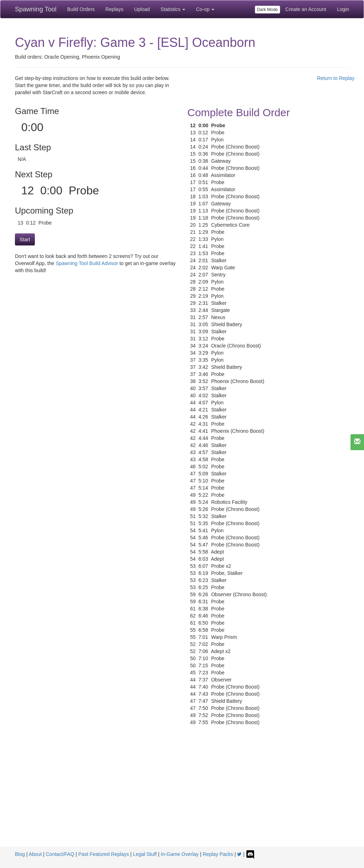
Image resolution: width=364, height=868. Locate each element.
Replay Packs (218, 854)
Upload (142, 9)
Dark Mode (267, 10)
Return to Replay (336, 78)
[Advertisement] (182, 793)
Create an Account (306, 9)
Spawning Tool (36, 9)
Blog (20, 854)
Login (343, 9)
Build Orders (81, 9)
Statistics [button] (173, 9)
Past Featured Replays (103, 854)
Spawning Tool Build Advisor (87, 263)
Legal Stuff (145, 854)
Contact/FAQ (60, 854)
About (35, 854)
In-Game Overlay (180, 854)
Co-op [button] (205, 9)
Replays (115, 9)
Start (25, 239)
